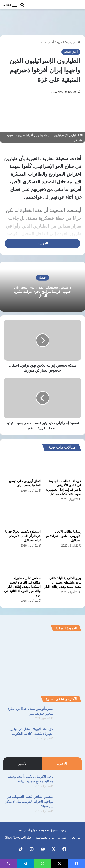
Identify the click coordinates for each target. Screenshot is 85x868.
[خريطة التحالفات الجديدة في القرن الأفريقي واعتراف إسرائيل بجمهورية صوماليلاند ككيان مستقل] (63, 466)
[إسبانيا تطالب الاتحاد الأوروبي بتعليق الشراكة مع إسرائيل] (63, 517)
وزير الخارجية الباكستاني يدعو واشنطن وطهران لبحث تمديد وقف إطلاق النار (63, 582)
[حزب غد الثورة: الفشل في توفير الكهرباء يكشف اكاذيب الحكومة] (69, 735)
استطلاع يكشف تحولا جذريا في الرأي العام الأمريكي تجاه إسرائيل (23, 536)
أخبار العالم (47, 42)
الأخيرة (62, 764)
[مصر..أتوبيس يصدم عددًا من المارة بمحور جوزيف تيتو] (69, 715)
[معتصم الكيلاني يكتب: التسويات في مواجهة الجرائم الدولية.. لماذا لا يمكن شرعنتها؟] (69, 803)
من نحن (75, 837)
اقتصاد (42, 278)
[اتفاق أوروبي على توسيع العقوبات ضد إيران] (22, 466)
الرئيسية (73, 42)
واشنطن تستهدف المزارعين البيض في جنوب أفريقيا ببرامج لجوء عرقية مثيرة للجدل (43, 292)
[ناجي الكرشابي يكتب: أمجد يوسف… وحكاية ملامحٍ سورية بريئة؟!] (69, 783)
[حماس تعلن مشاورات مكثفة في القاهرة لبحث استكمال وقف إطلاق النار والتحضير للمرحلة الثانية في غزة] (22, 563)
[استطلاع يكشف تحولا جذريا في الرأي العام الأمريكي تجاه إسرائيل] (22, 517)
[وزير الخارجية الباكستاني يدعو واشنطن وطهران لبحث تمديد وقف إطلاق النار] (63, 563)
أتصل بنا (62, 837)
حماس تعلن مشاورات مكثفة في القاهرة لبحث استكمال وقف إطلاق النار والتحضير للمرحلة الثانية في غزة (22, 587)
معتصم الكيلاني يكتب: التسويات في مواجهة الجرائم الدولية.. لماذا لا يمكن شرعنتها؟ (29, 802)
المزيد (60, 42)
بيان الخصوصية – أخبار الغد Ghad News (29, 837)
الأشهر (23, 764)
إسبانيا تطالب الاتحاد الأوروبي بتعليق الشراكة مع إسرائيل (63, 536)
